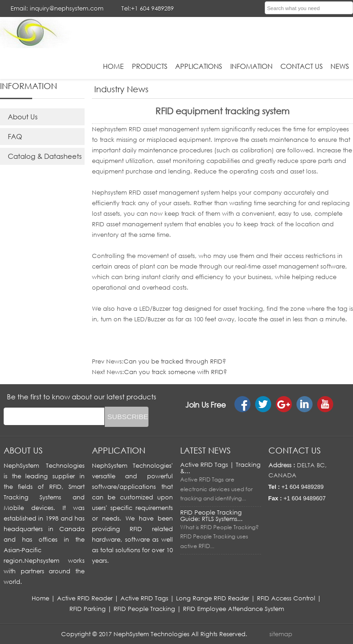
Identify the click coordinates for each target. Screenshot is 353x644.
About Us (23, 117)
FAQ (15, 136)
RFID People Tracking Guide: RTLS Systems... (211, 515)
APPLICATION (119, 450)
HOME (113, 66)
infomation (251, 66)
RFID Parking (88, 609)
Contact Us (302, 66)
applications (199, 66)
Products (150, 66)
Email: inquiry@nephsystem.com (57, 8)
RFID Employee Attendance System (233, 609)
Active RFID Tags (144, 598)
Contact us (295, 450)
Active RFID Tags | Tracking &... (220, 468)
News (340, 66)
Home (40, 598)
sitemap (281, 634)
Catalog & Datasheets (45, 156)
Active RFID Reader (85, 598)
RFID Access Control (286, 598)
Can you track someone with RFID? (176, 372)
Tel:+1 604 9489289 (148, 8)
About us (23, 450)
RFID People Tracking (144, 609)
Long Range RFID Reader (213, 598)
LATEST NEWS (205, 450)
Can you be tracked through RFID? (175, 361)
